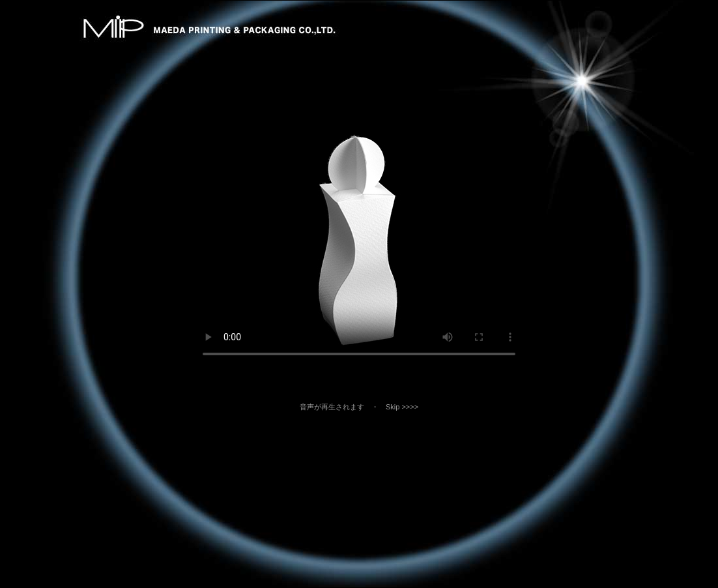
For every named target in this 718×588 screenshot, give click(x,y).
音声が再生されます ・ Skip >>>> (366, 407)
